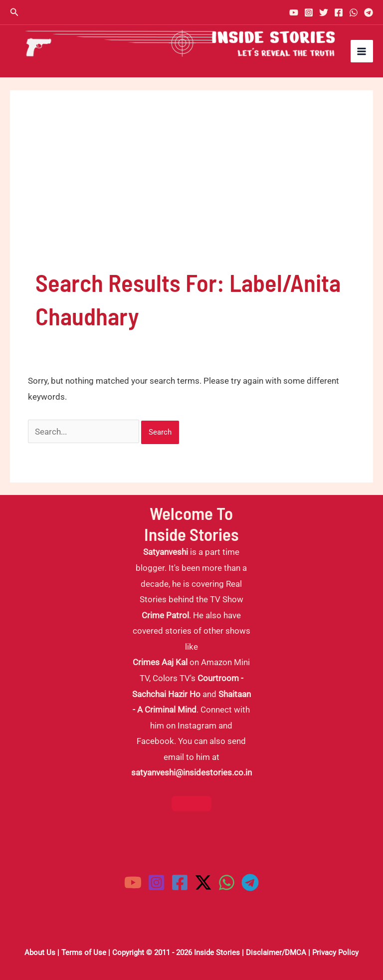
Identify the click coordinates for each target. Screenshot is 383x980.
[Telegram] (369, 12)
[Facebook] (339, 12)
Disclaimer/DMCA (276, 953)
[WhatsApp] (354, 12)
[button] (14, 12)
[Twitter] (324, 12)
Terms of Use (84, 953)
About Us (40, 953)
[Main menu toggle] (362, 51)
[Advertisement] (191, 191)
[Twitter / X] (203, 882)
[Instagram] (309, 12)
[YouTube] (294, 12)
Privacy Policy (335, 953)
